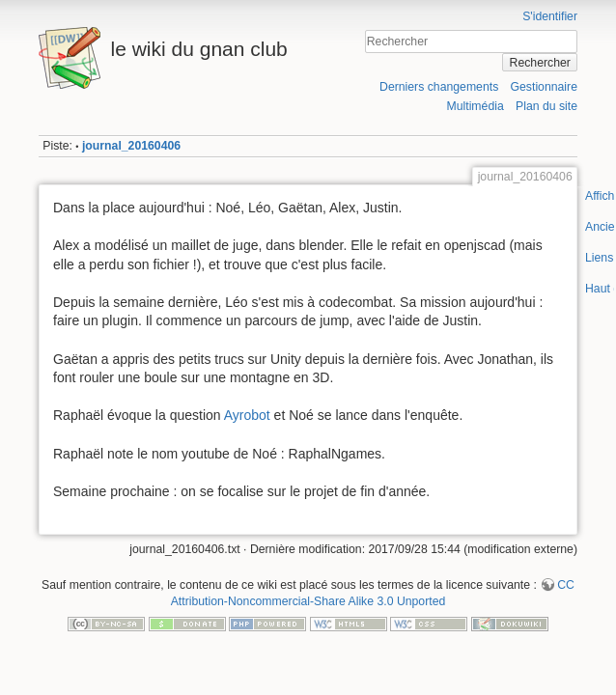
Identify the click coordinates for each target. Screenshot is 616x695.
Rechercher (540, 63)
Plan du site (546, 106)
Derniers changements (439, 87)
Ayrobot (247, 415)
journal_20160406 (131, 146)
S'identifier (550, 16)
